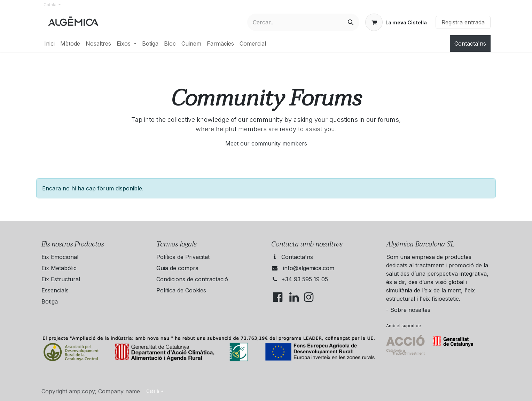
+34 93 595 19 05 (305, 279)
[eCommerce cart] (396, 22)
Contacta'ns (470, 44)
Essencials (55, 290)
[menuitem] (49, 44)
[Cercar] (351, 22)
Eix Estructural (61, 279)
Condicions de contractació (192, 279)
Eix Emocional (60, 257)
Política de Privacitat (183, 257)
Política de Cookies (181, 290)
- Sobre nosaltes (408, 310)
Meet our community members (266, 143)
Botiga (50, 301)
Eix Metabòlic (59, 268)
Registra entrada (463, 22)
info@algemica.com (309, 268)
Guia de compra (177, 268)
